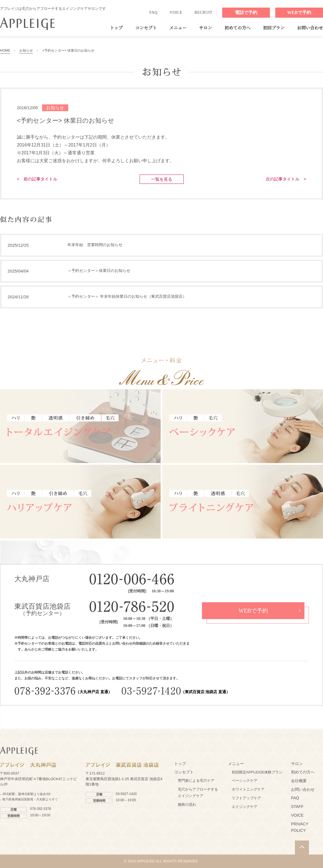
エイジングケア (244, 807)
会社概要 (299, 781)
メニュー (178, 28)
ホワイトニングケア (248, 789)
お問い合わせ (310, 28)
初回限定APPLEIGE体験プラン (257, 772)
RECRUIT (203, 12)
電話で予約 (246, 12)
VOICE (176, 12)
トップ (116, 28)
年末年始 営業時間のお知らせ (95, 245)
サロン (206, 28)
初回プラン (274, 28)
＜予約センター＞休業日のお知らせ (99, 271)
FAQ (153, 12)
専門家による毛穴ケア (196, 781)
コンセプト (146, 28)
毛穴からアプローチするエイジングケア (198, 793)
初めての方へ (237, 28)
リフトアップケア (246, 798)
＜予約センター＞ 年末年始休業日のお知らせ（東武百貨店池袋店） (127, 296)
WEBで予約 (299, 12)
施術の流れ (187, 804)
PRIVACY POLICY (300, 827)
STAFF (297, 807)
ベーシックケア (244, 781)
